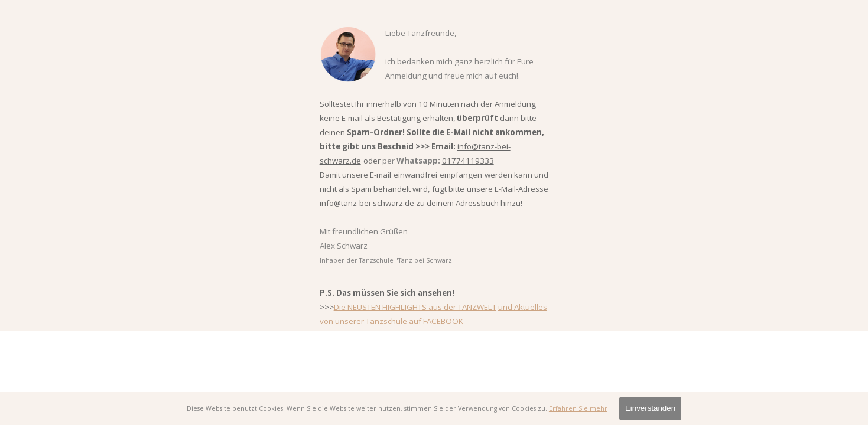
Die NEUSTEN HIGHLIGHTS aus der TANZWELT (415, 307)
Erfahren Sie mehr (578, 408)
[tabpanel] (434, 176)
